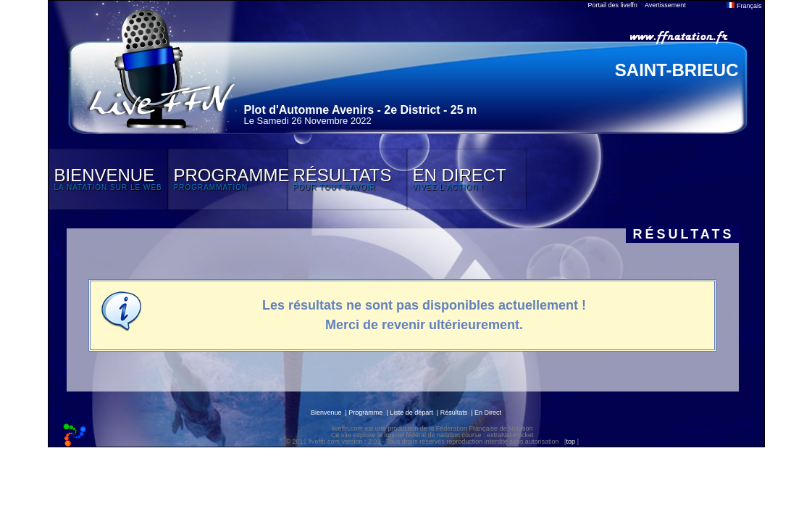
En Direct (488, 413)
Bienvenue (326, 413)
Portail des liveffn (613, 5)
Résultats (454, 413)
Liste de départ (411, 413)
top (570, 442)
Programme (365, 413)
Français (744, 6)
